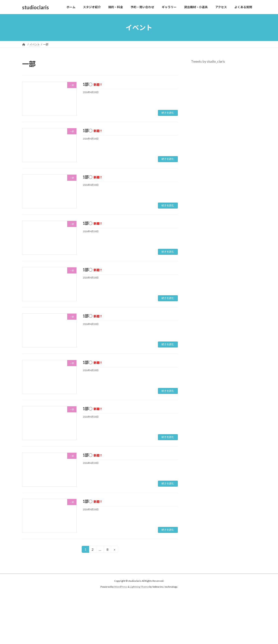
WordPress (121, 587)
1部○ (92, 84)
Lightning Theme (139, 587)
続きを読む (168, 113)
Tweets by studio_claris (208, 61)
